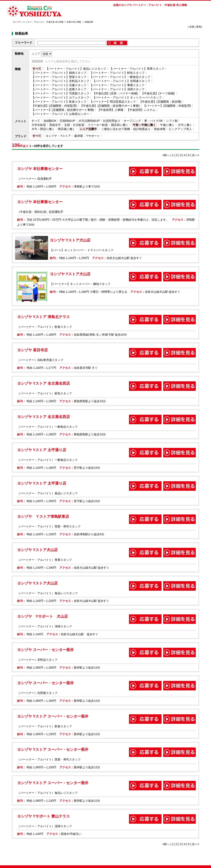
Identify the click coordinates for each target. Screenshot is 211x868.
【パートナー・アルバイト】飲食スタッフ (59, 102)
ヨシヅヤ (51, 136)
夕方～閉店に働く (43, 129)
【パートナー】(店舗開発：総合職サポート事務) (63, 110)
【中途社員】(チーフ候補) (158, 93)
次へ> (196, 155)
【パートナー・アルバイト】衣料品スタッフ (60, 81)
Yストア (66, 136)
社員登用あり (112, 121)
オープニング (132, 121)
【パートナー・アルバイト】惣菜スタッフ (59, 77)
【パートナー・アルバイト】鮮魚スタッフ (117, 73)
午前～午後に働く (144, 125)
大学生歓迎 (39, 125)
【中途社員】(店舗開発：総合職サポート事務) (110, 106)
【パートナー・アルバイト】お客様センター (60, 114)
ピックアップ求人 (180, 129)
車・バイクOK (154, 121)
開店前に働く (120, 125)
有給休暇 (160, 129)
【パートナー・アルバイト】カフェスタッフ (60, 97)
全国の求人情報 (74, 22)
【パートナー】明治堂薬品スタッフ (113, 102)
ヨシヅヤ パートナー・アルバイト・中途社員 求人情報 (38, 22)
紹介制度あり (142, 129)
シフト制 (172, 121)
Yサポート (93, 136)
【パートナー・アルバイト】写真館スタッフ (60, 93)
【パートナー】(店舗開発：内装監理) (167, 106)
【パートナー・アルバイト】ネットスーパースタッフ (127, 97)
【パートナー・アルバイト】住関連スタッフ (121, 81)
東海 (199, 27)
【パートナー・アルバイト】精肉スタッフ (59, 73)
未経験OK (50, 121)
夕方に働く (185, 125)
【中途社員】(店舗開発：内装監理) (54, 106)
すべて (37, 69)
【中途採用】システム (141, 110)
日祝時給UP (67, 121)
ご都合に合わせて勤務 (116, 129)
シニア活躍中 (88, 129)
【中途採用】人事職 (110, 110)
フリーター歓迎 (98, 125)
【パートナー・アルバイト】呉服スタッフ (59, 85)
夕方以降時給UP (89, 121)
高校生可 (55, 125)
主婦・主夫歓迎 (74, 125)
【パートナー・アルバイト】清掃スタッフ (117, 89)
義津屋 (79, 136)
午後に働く (167, 125)
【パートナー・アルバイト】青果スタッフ (137, 69)
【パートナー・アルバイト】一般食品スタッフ (120, 77)
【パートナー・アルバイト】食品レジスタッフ (76, 69)
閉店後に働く (67, 129)
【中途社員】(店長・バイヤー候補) (115, 93)
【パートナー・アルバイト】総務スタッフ (59, 89)
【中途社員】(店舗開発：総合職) (160, 102)
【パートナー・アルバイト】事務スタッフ (117, 85)
